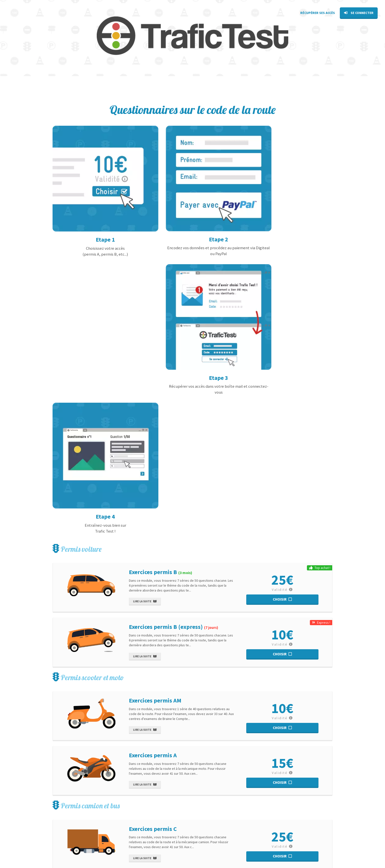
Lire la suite (145, 284)
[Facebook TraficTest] (53, 851)
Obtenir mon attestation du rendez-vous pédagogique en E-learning (288, 845)
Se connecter (359, 13)
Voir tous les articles (220, 825)
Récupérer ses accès (318, 13)
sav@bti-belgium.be (66, 827)
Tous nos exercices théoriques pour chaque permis (282, 825)
